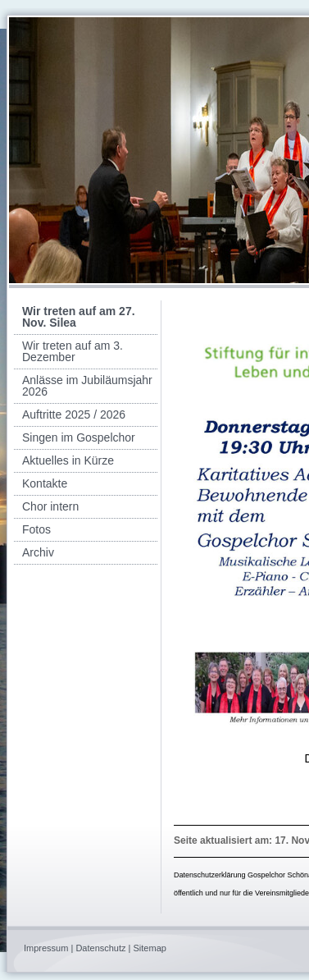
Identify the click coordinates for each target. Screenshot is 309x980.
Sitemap (150, 948)
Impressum (46, 948)
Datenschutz (100, 948)
